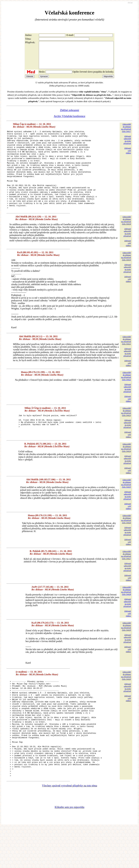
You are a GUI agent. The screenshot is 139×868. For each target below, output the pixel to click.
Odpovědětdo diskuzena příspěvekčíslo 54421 (126, 361)
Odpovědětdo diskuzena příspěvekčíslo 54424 (126, 469)
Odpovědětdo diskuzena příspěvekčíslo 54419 (126, 277)
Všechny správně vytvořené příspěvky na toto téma (69, 826)
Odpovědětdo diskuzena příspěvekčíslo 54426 (126, 540)
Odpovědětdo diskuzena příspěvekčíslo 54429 (126, 648)
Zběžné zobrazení (69, 116)
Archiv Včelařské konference (69, 122)
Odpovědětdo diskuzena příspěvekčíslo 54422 (126, 397)
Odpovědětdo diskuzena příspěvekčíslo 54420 (126, 697)
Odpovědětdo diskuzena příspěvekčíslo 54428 (126, 612)
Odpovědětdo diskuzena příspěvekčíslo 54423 (126, 433)
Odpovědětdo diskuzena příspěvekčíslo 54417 (126, 133)
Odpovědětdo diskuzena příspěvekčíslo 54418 (126, 241)
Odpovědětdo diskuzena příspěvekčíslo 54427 (126, 576)
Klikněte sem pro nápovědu (69, 848)
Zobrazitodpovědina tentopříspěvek (127, 145)
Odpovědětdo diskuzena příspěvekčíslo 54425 (126, 504)
